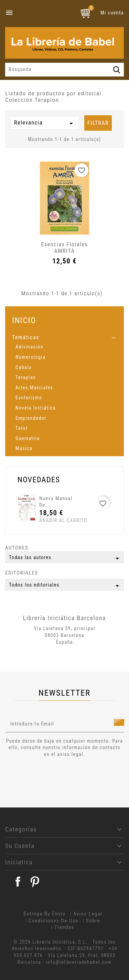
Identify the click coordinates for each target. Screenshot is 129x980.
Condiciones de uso (54, 921)
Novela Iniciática (36, 408)
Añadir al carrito (52, 520)
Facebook (18, 882)
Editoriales (22, 573)
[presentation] (63, 777)
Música (24, 448)
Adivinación (29, 347)
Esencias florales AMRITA (65, 248)
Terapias (26, 377)
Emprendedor (31, 418)
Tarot (22, 428)
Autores (17, 548)
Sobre (93, 921)
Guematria (28, 438)
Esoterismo (29, 398)
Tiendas (64, 927)
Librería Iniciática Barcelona (64, 618)
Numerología (30, 357)
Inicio (24, 320)
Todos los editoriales (65, 586)
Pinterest (35, 882)
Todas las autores (65, 558)
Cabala (24, 367)
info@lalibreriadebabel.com (79, 962)
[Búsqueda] (64, 70)
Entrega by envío (45, 914)
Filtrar (98, 123)
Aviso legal (88, 914)
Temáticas (26, 337)
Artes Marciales (34, 388)
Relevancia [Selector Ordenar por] (45, 123)
